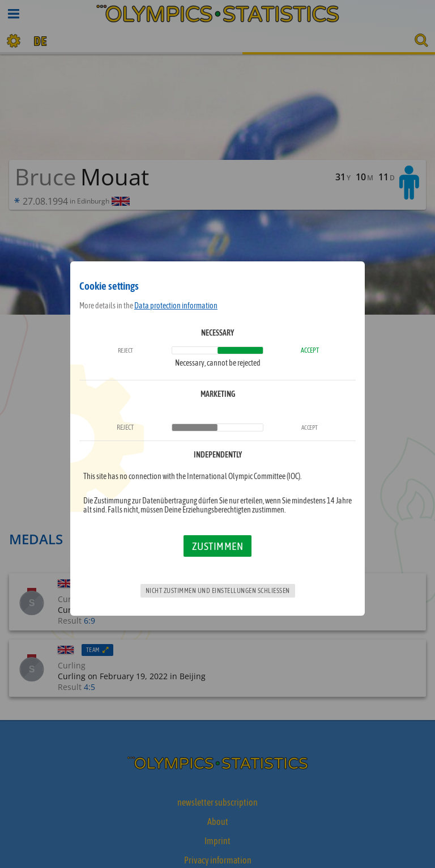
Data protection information (176, 306)
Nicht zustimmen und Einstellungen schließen (218, 591)
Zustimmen (218, 546)
